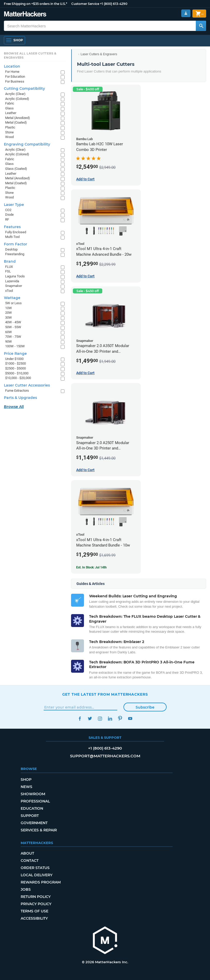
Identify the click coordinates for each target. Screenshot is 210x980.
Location (12, 66)
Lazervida (12, 281)
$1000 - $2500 (15, 363)
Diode (9, 215)
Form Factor (15, 244)
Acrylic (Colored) (17, 99)
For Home (12, 72)
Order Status (35, 868)
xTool (9, 291)
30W (9, 318)
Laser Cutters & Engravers (99, 54)
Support (30, 816)
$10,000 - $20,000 (18, 378)
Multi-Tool (12, 237)
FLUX (9, 267)
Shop (26, 780)
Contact (30, 861)
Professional (35, 801)
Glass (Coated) (16, 169)
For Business (15, 81)
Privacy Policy (36, 904)
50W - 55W (13, 327)
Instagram (100, 718)
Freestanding (15, 254)
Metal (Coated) (16, 122)
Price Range (15, 354)
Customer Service (85, 4)
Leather (11, 113)
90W (9, 342)
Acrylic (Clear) (15, 94)
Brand (10, 261)
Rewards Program (41, 882)
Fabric (10, 103)
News (26, 787)
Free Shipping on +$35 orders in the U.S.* (36, 4)
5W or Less (13, 303)
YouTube (130, 718)
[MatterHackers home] (25, 15)
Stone (9, 132)
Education (32, 808)
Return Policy (36, 897)
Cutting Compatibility (24, 89)
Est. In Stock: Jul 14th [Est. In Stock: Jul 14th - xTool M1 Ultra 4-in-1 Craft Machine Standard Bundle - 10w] (91, 567)
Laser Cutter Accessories (27, 385)
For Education (15, 77)
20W (9, 313)
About (27, 853)
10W (9, 308)
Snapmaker (14, 286)
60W (9, 332)
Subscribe (145, 707)
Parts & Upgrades (20, 398)
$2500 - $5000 (15, 368)
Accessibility (34, 918)
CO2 (8, 210)
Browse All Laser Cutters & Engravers (30, 55)
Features (12, 227)
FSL (8, 271)
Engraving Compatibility (27, 144)
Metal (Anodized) (18, 118)
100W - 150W (15, 346)
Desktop (11, 249)
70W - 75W (13, 337)
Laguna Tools (15, 276)
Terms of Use (34, 911)
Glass (9, 108)
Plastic (10, 127)
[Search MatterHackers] (201, 26)
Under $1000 (14, 359)
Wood (9, 137)
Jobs (26, 889)
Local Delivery (37, 875)
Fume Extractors (17, 391)
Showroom (33, 794)
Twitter (90, 718)
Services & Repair (39, 830)
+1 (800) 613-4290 (114, 4)
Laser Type (14, 205)
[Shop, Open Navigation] (14, 40)
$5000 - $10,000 (17, 373)
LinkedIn (110, 718)
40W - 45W (13, 322)
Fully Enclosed (16, 232)
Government (34, 823)
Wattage (12, 298)
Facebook (80, 718)
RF (7, 219)
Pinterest (120, 718)
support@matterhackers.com (105, 756)
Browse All (14, 407)
